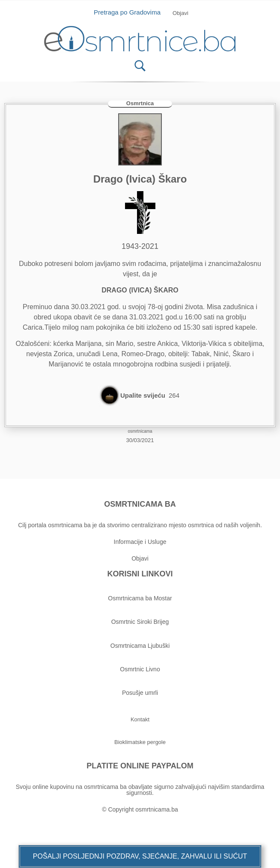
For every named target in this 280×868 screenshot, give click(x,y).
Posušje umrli (140, 693)
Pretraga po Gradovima (130, 12)
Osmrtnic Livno (140, 669)
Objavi (140, 558)
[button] (140, 856)
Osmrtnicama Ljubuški (140, 646)
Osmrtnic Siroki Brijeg (140, 622)
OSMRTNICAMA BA (140, 504)
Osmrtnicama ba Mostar (140, 598)
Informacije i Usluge (140, 542)
